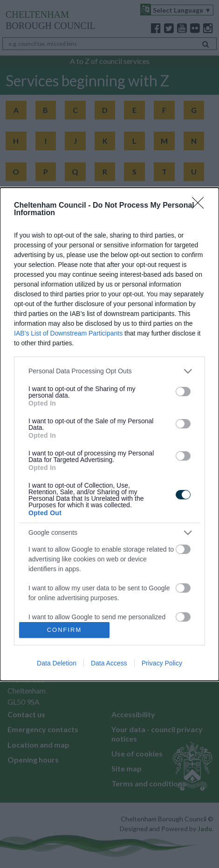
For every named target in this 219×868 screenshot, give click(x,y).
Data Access (109, 663)
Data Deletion (57, 663)
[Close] (201, 206)
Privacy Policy (162, 663)
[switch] (183, 392)
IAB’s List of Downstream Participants (68, 333)
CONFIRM (65, 629)
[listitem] (109, 371)
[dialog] (109, 434)
